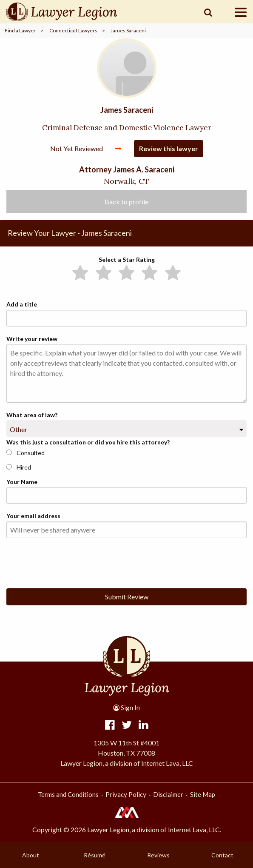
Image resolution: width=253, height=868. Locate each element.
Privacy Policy (126, 794)
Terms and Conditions (68, 794)
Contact (222, 855)
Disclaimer (168, 794)
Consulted (26, 453)
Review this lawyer (169, 148)
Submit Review (127, 597)
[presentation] (71, 561)
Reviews (158, 855)
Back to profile (126, 202)
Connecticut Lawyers (73, 30)
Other (18, 429)
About (31, 855)
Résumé (95, 855)
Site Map (203, 794)
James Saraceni (128, 30)
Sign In (126, 708)
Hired (19, 467)
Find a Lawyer (20, 30)
